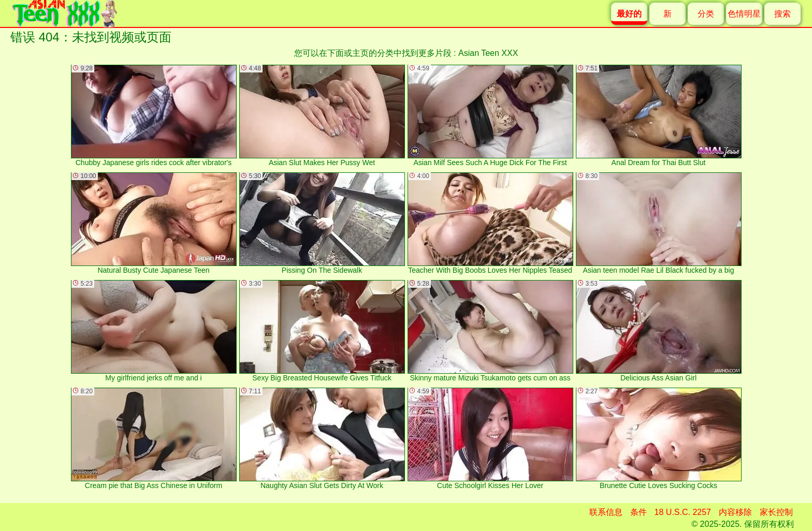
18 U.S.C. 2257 (683, 512)
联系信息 (606, 512)
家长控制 (776, 512)
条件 (639, 512)
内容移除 (735, 512)
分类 (706, 14)
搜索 (782, 14)
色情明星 (744, 14)
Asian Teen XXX (488, 53)
